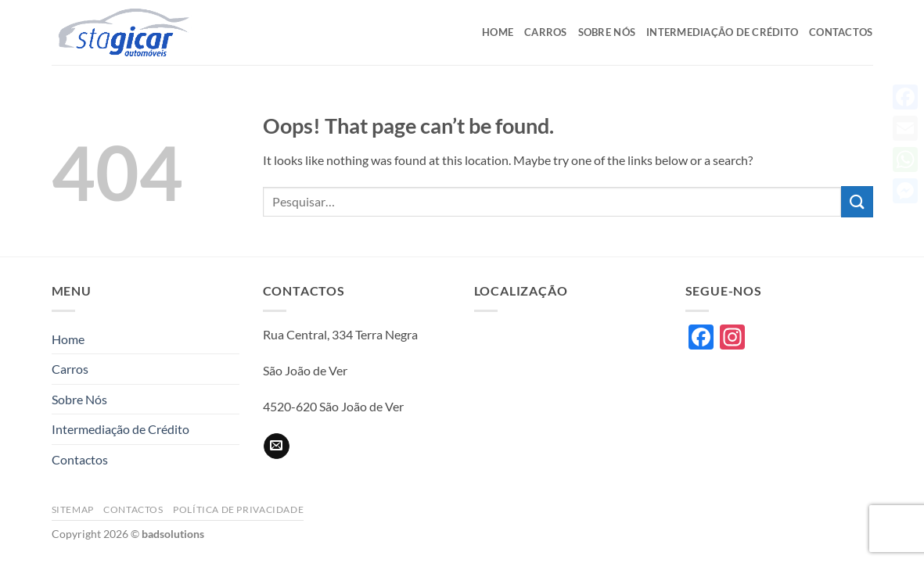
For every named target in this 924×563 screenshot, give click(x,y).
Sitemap (73, 509)
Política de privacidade (238, 509)
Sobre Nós (607, 32)
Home (498, 32)
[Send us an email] (277, 446)
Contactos (841, 32)
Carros (546, 32)
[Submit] (857, 201)
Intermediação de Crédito (722, 32)
